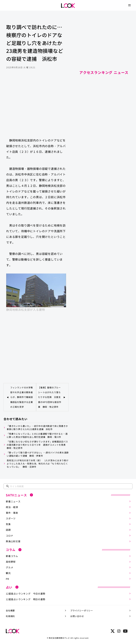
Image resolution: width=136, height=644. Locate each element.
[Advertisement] (36, 107)
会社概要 (10, 610)
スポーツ (11, 518)
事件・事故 (12, 512)
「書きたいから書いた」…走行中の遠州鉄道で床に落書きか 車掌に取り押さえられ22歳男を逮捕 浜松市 (38, 427)
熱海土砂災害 (13, 541)
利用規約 (10, 615)
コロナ (9, 535)
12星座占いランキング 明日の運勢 (26, 599)
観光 (8, 572)
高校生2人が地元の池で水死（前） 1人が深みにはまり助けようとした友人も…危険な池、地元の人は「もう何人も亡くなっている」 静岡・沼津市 (38, 463)
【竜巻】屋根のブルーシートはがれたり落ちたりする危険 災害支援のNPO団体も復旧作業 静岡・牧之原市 (50, 397)
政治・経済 (12, 507)
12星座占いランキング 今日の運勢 (26, 593)
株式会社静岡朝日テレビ (59, 637)
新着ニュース (13, 501)
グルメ (9, 567)
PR (7, 578)
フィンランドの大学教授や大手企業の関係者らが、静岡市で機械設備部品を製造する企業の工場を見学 (22, 397)
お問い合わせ (77, 615)
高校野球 (11, 561)
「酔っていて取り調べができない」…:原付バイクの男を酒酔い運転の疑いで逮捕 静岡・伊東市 (38, 454)
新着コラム (12, 555)
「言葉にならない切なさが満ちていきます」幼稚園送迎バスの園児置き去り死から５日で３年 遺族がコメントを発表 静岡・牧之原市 (37, 444)
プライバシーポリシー (82, 610)
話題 (8, 529)
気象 (8, 524)
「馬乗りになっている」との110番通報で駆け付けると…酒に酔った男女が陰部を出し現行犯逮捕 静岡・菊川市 (37, 435)
